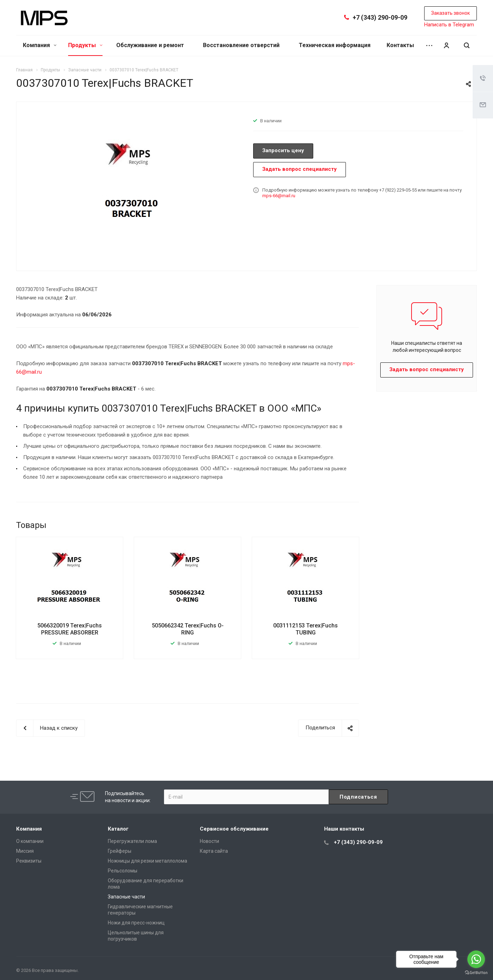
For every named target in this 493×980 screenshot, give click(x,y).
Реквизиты (29, 861)
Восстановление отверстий (241, 45)
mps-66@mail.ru (279, 196)
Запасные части (126, 897)
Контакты (400, 45)
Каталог (118, 829)
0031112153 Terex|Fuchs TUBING (305, 629)
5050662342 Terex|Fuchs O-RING (188, 629)
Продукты (85, 45)
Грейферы (120, 851)
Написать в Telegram (449, 25)
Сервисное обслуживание (234, 829)
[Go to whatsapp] (476, 959)
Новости (209, 841)
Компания (40, 45)
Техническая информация (335, 45)
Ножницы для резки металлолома (147, 861)
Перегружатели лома (132, 841)
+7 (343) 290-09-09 (380, 17)
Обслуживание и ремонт (150, 45)
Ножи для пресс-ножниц (136, 923)
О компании (30, 841)
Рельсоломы (123, 871)
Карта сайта (214, 851)
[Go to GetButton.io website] (476, 973)
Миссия (25, 851)
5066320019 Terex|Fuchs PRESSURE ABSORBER (70, 629)
